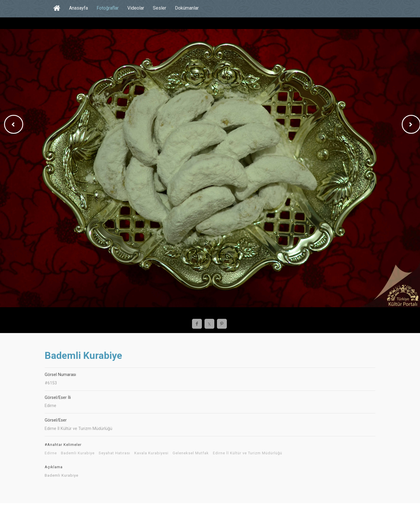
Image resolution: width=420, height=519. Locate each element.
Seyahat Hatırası (114, 453)
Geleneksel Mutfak (191, 453)
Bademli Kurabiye (78, 453)
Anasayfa (78, 8)
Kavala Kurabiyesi (151, 453)
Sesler (160, 8)
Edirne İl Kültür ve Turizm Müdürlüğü (248, 453)
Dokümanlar (187, 8)
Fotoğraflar (108, 8)
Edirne (51, 453)
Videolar (136, 8)
